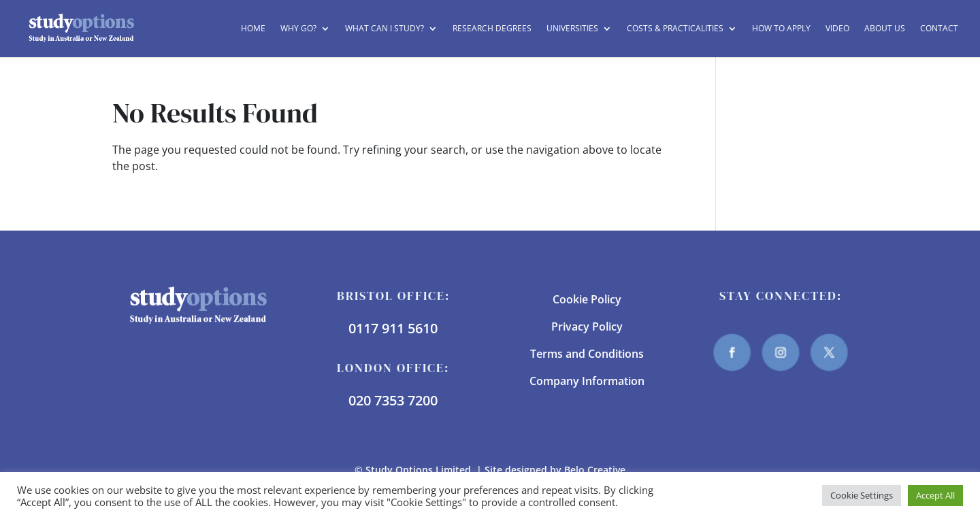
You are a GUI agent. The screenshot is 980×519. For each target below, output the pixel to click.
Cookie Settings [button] (862, 495)
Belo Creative (595, 470)
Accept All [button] (935, 495)
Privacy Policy (587, 327)
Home (253, 29)
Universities (572, 29)
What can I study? (385, 29)
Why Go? (298, 29)
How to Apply (781, 29)
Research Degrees (492, 29)
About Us (885, 29)
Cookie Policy (587, 299)
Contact (939, 29)
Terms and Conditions (587, 354)
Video (837, 29)
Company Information (587, 381)
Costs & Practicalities (675, 29)
